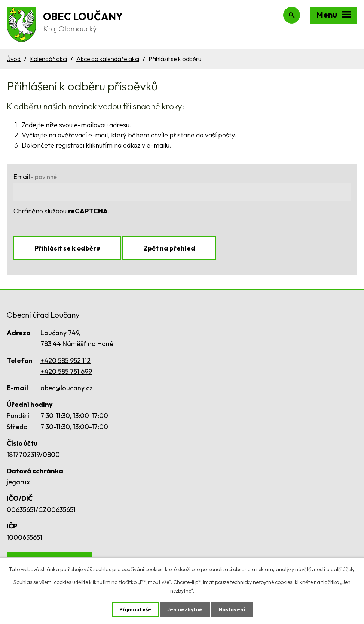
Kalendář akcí (48, 59)
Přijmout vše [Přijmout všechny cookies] (135, 609)
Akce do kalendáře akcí (108, 59)
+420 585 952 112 (65, 361)
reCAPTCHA (88, 211)
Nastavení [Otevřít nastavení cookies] (232, 609)
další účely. (343, 569)
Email (35, 177)
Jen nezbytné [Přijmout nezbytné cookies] (185, 609)
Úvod (14, 59)
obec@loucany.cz (67, 388)
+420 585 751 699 (66, 371)
